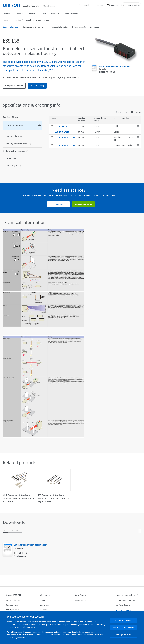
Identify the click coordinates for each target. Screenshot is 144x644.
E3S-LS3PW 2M (62, 132)
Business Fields (12, 605)
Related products (79, 27)
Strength (44, 610)
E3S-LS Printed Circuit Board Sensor (30, 545)
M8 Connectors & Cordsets (51, 495)
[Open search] (84, 5)
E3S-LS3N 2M (61, 126)
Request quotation (84, 204)
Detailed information (11, 27)
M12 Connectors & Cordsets (16, 495)
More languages (20, 556)
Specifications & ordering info (35, 27)
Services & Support (51, 14)
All (5, 530)
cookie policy (90, 632)
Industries (33, 14)
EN (101, 72)
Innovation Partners (83, 600)
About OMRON (13, 595)
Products (7, 14)
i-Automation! (46, 605)
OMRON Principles (13, 600)
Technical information (59, 27)
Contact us (58, 204)
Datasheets (15, 530)
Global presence (12, 610)
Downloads (94, 27)
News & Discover (72, 14)
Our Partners (82, 595)
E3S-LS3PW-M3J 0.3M (65, 137)
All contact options (126, 611)
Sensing (17, 20)
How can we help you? (127, 595)
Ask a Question (123, 605)
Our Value (45, 595)
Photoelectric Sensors (33, 20)
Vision (43, 600)
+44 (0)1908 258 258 (125, 600)
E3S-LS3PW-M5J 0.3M (65, 145)
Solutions (20, 14)
